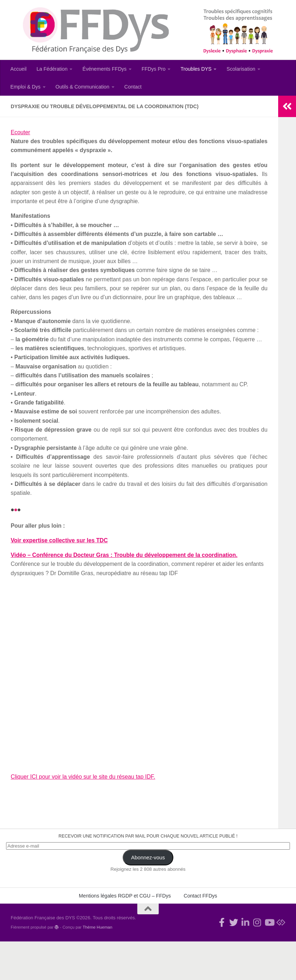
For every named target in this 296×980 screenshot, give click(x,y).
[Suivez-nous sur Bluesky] (281, 922)
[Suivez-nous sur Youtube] (269, 922)
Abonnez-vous (148, 858)
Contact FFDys (200, 896)
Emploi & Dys (25, 87)
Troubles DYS (196, 69)
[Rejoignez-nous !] (222, 922)
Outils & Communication (83, 87)
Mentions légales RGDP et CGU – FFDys (125, 896)
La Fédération (52, 69)
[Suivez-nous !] (234, 922)
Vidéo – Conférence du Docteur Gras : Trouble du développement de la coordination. (124, 555)
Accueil (18, 69)
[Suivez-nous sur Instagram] (257, 922)
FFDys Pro (154, 69)
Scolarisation (241, 69)
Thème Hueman (98, 927)
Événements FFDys (104, 69)
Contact (133, 87)
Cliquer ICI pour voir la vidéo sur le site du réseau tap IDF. (83, 777)
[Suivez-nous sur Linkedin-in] (246, 922)
